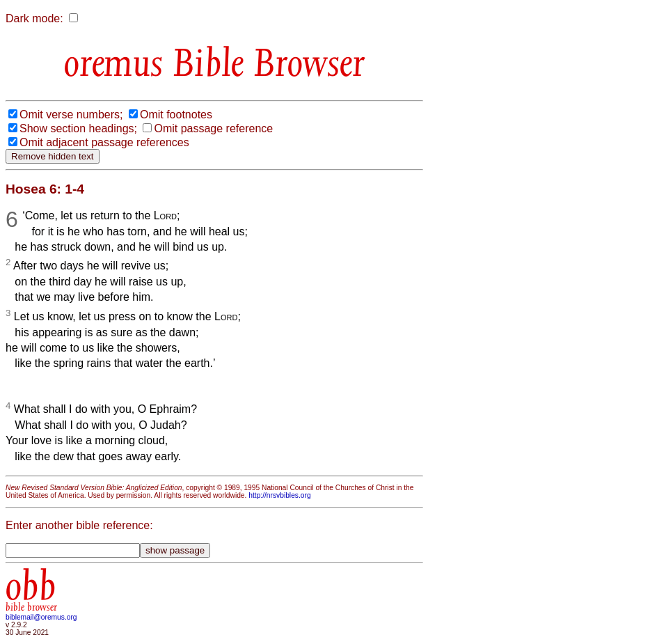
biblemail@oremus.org (41, 617)
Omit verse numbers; (71, 115)
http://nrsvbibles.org (279, 495)
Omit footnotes (176, 115)
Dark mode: (34, 18)
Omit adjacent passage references (104, 142)
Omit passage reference (213, 128)
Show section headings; (78, 128)
